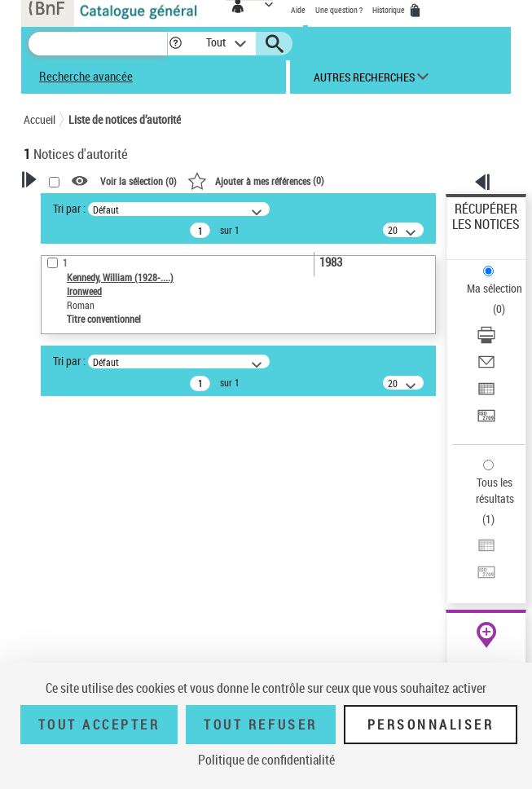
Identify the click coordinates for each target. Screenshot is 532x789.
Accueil (40, 119)
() (256, 180)
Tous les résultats (495, 490)
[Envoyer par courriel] (486, 367)
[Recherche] (98, 44)
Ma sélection (495, 288)
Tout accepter (99, 725)
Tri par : (69, 208)
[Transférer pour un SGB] (486, 421)
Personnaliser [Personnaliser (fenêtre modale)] (431, 725)
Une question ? (339, 10)
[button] (176, 44)
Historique (389, 10)
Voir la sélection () (138, 182)
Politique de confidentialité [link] (266, 760)
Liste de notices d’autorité (125, 119)
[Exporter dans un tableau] (486, 394)
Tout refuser (260, 725)
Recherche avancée (86, 76)
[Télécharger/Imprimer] (486, 340)
